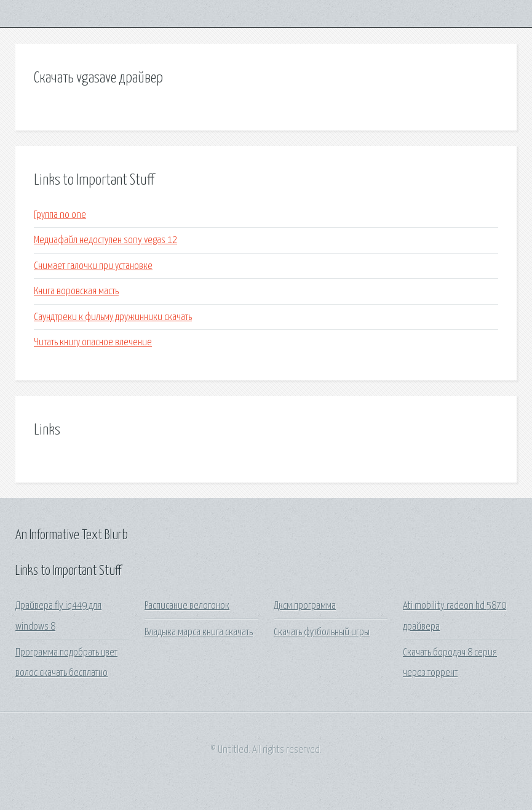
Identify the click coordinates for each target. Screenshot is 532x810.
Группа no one (60, 215)
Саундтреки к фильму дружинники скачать (113, 317)
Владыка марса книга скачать (199, 632)
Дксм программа (305, 606)
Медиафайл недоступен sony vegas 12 (105, 240)
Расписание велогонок (187, 606)
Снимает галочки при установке (93, 266)
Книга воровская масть (76, 291)
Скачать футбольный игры (322, 632)
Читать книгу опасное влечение (93, 343)
